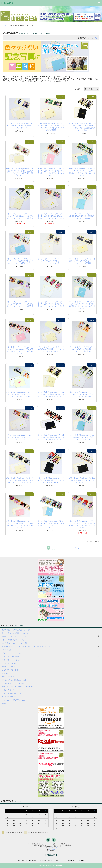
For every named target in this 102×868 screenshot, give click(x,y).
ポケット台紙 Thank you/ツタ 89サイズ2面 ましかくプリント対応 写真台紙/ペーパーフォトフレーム (20, 126)
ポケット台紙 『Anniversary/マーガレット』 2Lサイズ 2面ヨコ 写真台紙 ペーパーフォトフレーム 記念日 (20, 437)
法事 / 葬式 (6, 673)
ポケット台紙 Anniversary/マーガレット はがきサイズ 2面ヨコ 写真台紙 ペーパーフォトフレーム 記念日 (82, 261)
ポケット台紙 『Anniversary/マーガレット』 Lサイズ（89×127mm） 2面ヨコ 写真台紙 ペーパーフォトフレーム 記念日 (51, 216)
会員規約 (71, 861)
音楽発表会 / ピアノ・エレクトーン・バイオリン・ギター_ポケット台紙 (26, 647)
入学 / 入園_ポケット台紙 (11, 657)
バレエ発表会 (7, 650)
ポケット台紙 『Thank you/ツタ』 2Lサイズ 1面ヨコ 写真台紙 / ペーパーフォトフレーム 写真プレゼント (51, 349)
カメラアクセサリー (9, 697)
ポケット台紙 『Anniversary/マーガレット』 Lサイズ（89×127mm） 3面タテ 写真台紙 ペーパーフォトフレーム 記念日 (51, 304)
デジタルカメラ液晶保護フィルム (13, 700)
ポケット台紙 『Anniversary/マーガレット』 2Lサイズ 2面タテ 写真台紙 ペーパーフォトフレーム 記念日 (82, 394)
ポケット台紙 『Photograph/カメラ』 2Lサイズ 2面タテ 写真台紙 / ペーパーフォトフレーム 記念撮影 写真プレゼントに (51, 394)
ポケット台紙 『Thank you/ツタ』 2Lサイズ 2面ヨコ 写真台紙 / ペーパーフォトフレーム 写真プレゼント (82, 480)
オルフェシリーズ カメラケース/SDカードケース (19, 687)
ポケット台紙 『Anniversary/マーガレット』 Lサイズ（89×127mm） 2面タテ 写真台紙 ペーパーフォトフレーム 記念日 (20, 216)
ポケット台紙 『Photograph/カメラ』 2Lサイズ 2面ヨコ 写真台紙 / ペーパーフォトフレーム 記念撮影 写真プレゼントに (51, 437)
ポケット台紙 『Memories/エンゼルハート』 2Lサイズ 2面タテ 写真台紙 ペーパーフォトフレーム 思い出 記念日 (82, 349)
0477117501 (52, 849)
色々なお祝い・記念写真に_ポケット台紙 (16, 630)
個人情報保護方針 (46, 861)
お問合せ (81, 861)
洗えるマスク (7, 703)
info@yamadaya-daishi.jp (53, 848)
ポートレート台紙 (8, 677)
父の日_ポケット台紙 (9, 663)
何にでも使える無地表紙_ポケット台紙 (15, 633)
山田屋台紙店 (7, 3)
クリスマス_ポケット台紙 (11, 670)
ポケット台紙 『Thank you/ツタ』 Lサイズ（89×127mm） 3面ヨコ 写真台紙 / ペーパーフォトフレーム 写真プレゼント (20, 480)
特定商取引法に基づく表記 (27, 861)
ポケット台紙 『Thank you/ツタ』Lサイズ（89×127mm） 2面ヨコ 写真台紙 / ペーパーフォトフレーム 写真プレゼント (20, 261)
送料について (60, 861)
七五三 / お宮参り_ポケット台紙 (13, 640)
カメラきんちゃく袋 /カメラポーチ (14, 693)
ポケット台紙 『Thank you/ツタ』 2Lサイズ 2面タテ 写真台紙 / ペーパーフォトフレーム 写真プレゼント (51, 480)
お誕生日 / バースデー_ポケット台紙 (14, 643)
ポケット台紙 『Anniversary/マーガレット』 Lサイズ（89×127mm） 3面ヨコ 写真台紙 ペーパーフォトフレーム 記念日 (20, 304)
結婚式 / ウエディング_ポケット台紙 (14, 637)
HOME (5, 25)
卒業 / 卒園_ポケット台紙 (11, 660)
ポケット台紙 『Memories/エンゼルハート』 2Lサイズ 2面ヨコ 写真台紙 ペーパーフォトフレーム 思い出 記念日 (20, 394)
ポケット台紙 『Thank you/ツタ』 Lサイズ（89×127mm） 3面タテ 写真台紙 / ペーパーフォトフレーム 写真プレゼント (82, 437)
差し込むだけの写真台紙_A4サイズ (14, 680)
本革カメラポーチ (8, 690)
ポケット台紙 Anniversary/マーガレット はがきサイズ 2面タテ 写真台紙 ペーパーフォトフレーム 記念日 (51, 261)
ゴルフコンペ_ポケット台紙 (12, 653)
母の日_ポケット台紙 (9, 667)
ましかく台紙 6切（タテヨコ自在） (14, 683)
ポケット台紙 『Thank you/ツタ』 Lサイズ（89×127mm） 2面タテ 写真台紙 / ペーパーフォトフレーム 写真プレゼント (82, 216)
